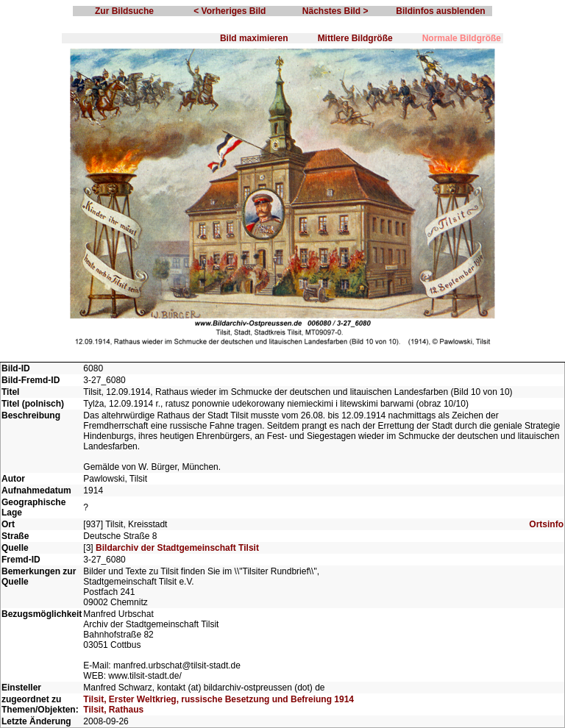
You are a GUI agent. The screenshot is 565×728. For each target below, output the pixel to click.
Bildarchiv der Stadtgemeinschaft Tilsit (177, 548)
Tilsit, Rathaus (113, 710)
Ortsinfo (546, 524)
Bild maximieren (254, 38)
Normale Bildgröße (462, 38)
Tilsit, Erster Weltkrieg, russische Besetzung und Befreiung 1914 (218, 699)
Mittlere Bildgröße (355, 38)
